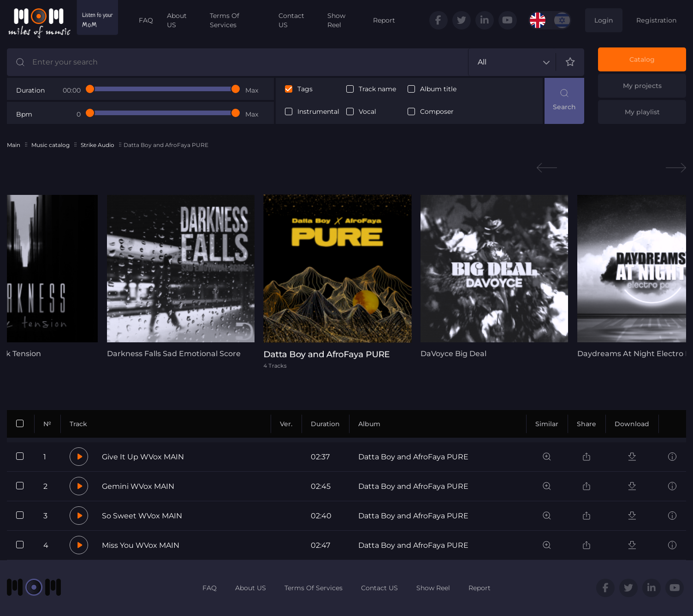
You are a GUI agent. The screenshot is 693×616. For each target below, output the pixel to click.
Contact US (291, 20)
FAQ (146, 20)
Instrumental (318, 112)
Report (384, 20)
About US (177, 20)
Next (676, 168)
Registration (657, 20)
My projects (642, 86)
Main (14, 145)
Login (604, 20)
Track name (377, 89)
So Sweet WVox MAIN (142, 516)
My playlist (642, 112)
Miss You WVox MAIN (141, 545)
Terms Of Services (225, 20)
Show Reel (336, 20)
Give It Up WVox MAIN (143, 457)
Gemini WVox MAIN (138, 486)
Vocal (367, 112)
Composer (437, 112)
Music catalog (50, 145)
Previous (547, 168)
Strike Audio (98, 145)
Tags (305, 89)
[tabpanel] (178, 276)
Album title (438, 89)
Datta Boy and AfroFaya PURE (413, 457)
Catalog (642, 59)
